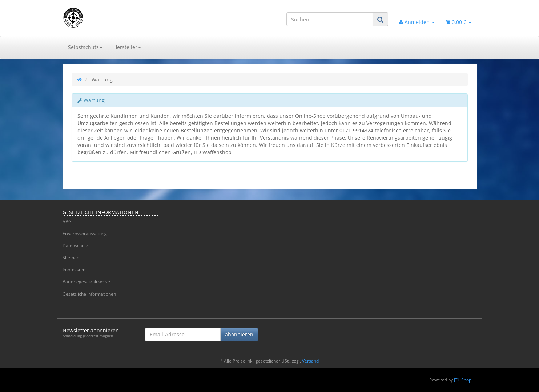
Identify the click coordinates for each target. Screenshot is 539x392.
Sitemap (71, 258)
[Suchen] (330, 19)
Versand (310, 361)
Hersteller (127, 47)
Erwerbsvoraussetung (85, 234)
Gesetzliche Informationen (89, 294)
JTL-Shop (463, 380)
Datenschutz (75, 246)
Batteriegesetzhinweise (86, 282)
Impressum (74, 270)
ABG (67, 222)
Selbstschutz (85, 47)
